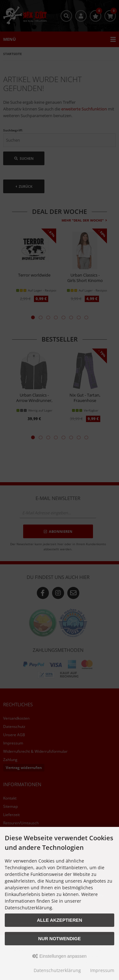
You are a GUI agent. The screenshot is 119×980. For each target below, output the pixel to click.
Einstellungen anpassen (60, 956)
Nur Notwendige (59, 939)
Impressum (102, 970)
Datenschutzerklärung (57, 970)
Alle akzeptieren (60, 920)
